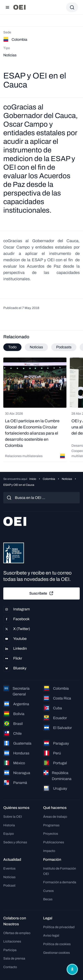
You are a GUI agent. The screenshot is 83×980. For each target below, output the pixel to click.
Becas (48, 899)
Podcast (9, 885)
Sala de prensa (14, 958)
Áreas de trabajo (55, 817)
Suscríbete (41, 593)
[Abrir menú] (7, 7)
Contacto (10, 967)
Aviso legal (51, 935)
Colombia (49, 479)
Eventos (9, 868)
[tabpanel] (41, 410)
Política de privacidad (59, 927)
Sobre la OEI (13, 817)
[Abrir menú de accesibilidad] (72, 969)
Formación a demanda (60, 882)
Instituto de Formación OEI (60, 871)
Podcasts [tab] (64, 347)
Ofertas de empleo (17, 933)
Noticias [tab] (36, 347)
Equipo (9, 834)
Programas (51, 825)
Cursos (48, 891)
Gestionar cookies (56, 953)
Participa (10, 950)
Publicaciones (54, 842)
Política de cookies (57, 944)
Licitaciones (12, 941)
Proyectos (51, 834)
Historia (9, 825)
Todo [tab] (12, 347)
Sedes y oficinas (15, 842)
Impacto (49, 851)
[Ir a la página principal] (19, 7)
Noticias (67, 479)
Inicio (33, 479)
